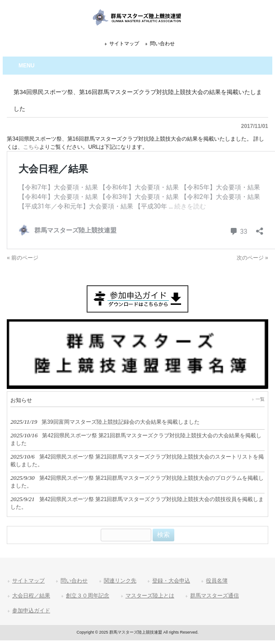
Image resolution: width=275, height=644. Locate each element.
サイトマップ (124, 43)
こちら (31, 147)
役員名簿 (217, 581)
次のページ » (252, 258)
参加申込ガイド (31, 611)
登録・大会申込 (171, 581)
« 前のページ (23, 258)
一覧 (260, 399)
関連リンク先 (120, 581)
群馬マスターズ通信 (214, 596)
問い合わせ (162, 43)
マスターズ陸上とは (150, 596)
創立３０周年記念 (88, 596)
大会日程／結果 (31, 596)
